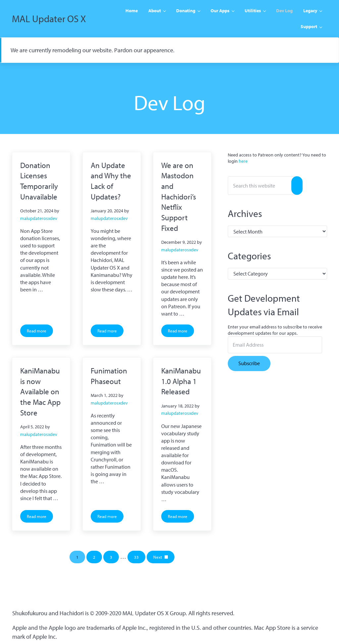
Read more (40, 332)
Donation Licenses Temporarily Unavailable (39, 181)
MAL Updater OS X (49, 19)
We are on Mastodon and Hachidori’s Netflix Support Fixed (179, 197)
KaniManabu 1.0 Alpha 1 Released (181, 381)
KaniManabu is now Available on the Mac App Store (40, 392)
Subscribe (249, 363)
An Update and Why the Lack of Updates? (111, 181)
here (243, 161)
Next (158, 557)
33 (140, 558)
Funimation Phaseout (109, 376)
